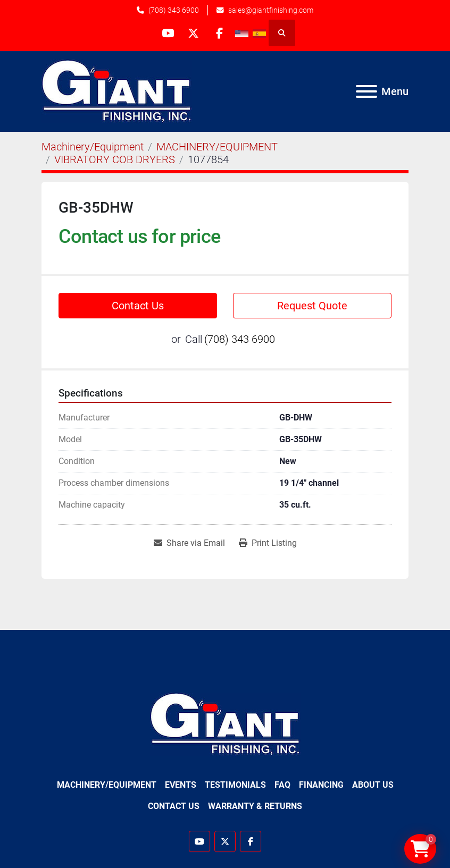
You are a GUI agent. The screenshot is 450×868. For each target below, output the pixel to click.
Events (181, 785)
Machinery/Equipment (107, 785)
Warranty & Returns (255, 806)
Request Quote (312, 306)
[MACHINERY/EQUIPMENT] (217, 147)
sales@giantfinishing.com (271, 10)
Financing (321, 785)
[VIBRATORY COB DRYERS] (115, 159)
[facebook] (221, 33)
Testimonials (235, 785)
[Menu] (366, 91)
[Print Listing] (268, 543)
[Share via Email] (189, 543)
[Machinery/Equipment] (93, 147)
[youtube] (166, 33)
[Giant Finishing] (225, 724)
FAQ (282, 785)
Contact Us (138, 306)
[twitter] (194, 33)
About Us (373, 785)
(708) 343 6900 (174, 10)
